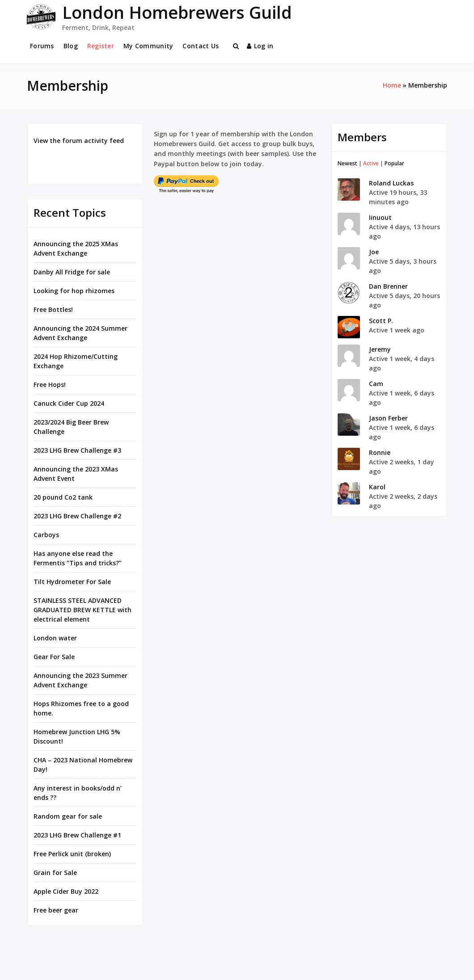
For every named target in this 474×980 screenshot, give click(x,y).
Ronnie (380, 452)
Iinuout (380, 217)
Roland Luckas (391, 183)
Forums (42, 46)
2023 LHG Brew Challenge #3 (77, 450)
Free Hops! (50, 385)
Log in (260, 46)
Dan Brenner (388, 286)
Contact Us (201, 46)
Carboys (46, 535)
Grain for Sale (55, 873)
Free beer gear (56, 910)
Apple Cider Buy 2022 (66, 891)
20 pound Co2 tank (63, 497)
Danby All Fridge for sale (72, 272)
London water (55, 638)
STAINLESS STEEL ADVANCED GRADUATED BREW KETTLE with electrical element (83, 610)
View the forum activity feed (79, 141)
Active (371, 163)
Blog (71, 46)
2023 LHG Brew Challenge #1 (77, 835)
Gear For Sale (54, 657)
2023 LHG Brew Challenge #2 (77, 516)
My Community (148, 46)
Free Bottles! (53, 309)
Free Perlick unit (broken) (72, 854)
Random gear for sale (68, 816)
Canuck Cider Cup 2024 (69, 403)
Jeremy (380, 349)
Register (101, 46)
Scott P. (381, 321)
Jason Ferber (388, 418)
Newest (347, 163)
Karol (377, 487)
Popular (394, 163)
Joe (374, 252)
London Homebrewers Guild (177, 12)
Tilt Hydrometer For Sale (72, 582)
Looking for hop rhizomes (74, 291)
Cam (376, 384)
